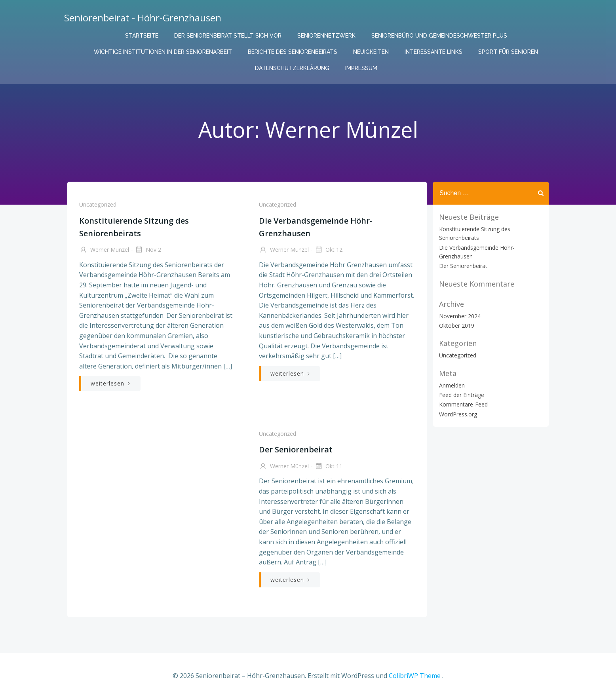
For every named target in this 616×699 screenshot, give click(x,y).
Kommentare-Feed (463, 404)
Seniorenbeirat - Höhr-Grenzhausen (143, 18)
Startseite (142, 36)
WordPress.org (458, 414)
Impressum (361, 68)
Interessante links (433, 52)
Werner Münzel (104, 250)
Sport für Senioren (508, 52)
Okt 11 (328, 467)
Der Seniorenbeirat (463, 266)
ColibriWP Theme (415, 676)
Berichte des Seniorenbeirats (293, 52)
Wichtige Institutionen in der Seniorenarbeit (163, 52)
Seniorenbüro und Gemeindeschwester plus (439, 36)
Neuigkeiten (371, 52)
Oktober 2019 (457, 326)
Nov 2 (148, 250)
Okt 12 (328, 250)
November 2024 (460, 316)
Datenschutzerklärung (292, 68)
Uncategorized (98, 204)
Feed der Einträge (462, 395)
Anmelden (452, 385)
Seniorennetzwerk (326, 36)
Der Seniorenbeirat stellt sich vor (228, 36)
